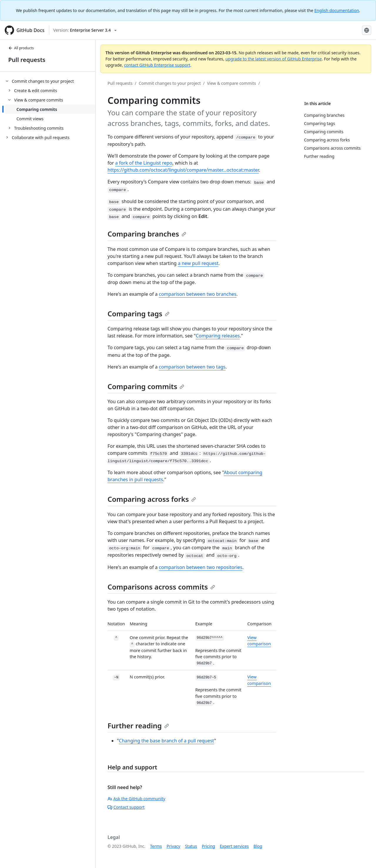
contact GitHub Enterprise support (157, 65)
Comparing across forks (152, 499)
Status (191, 846)
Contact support (126, 807)
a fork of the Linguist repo (144, 163)
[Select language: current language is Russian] (367, 30)
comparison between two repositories (201, 567)
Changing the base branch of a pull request (167, 741)
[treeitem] (50, 104)
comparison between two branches (198, 294)
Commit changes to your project (170, 83)
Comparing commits (146, 386)
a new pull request (198, 263)
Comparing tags (139, 314)
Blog (258, 846)
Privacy (173, 846)
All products (21, 48)
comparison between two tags (192, 367)
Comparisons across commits (161, 587)
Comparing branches (147, 234)
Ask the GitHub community (136, 799)
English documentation (337, 10)
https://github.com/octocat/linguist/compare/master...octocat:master (183, 170)
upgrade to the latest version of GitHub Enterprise (273, 59)
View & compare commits (232, 83)
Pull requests (27, 60)
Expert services (234, 846)
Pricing (208, 846)
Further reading (138, 726)
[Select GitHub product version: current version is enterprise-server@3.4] (85, 30)
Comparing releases (218, 336)
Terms (156, 846)
